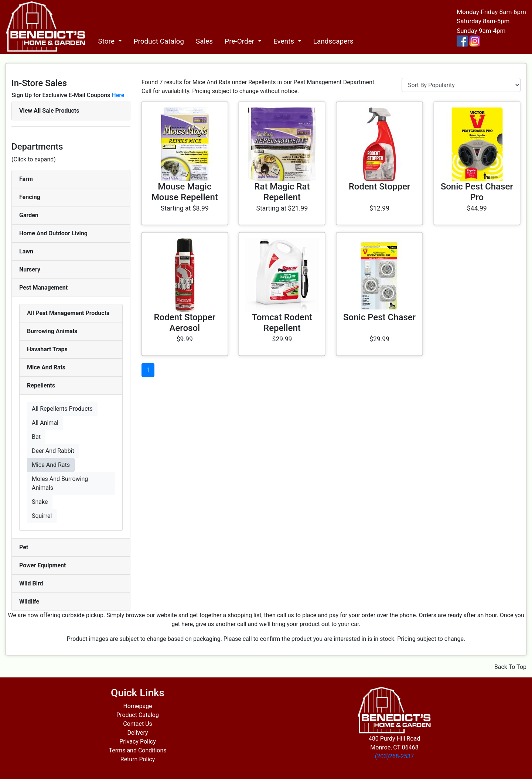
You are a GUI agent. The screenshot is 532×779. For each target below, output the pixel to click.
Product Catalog (159, 41)
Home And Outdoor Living (53, 233)
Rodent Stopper (380, 187)
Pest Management (43, 288)
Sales (204, 41)
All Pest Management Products (68, 313)
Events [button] (285, 41)
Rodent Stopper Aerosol (185, 323)
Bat (36, 437)
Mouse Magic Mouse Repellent (185, 192)
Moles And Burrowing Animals (60, 483)
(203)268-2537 (394, 756)
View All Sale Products (49, 111)
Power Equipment (42, 565)
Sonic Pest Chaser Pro (477, 192)
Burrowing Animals (52, 331)
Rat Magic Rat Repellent (282, 192)
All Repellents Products (62, 409)
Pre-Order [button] (240, 41)
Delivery (137, 733)
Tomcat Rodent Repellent (282, 323)
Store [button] (107, 41)
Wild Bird (31, 583)
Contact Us (138, 724)
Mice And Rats (46, 367)
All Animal (45, 423)
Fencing (30, 197)
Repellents (41, 385)
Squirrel (42, 516)
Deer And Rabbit (53, 451)
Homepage (137, 706)
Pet (24, 547)
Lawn (26, 251)
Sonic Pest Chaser (379, 317)
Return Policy (138, 759)
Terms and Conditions (137, 750)
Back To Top (510, 667)
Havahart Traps (47, 349)
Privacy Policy (138, 742)
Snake (40, 502)
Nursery (30, 269)
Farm (26, 179)
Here (118, 95)
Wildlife (29, 602)
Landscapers (333, 41)
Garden (29, 215)
